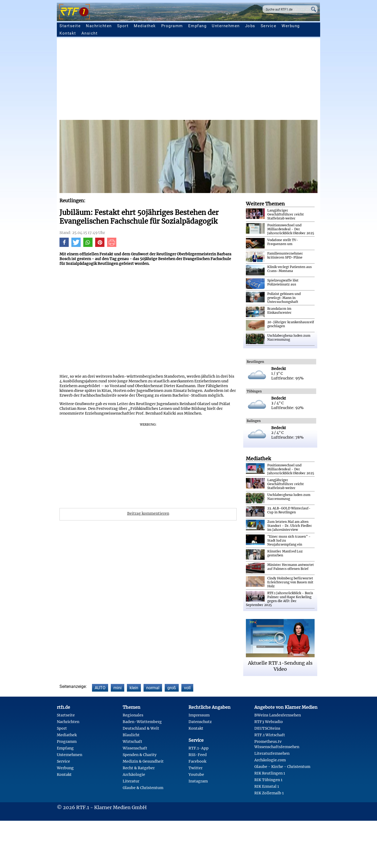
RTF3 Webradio (269, 722)
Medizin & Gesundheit (143, 761)
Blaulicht (131, 735)
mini (118, 688)
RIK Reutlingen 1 (270, 773)
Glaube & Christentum (143, 788)
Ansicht (90, 33)
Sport (123, 26)
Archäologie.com (270, 760)
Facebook (197, 761)
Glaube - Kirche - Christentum (282, 767)
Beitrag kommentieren (148, 513)
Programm (172, 26)
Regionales (133, 715)
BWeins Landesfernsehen (278, 715)
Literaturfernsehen (272, 753)
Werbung (291, 26)
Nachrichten (99, 26)
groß (172, 688)
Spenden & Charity (140, 755)
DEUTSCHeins (267, 728)
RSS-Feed (198, 755)
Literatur (131, 781)
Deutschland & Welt (141, 728)
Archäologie (134, 775)
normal (153, 688)
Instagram (198, 781)
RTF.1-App (199, 748)
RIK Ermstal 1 (267, 786)
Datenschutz (200, 722)
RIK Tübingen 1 (268, 780)
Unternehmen (226, 26)
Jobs (250, 26)
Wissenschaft (135, 748)
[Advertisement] (218, 80)
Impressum (199, 715)
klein (134, 688)
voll (187, 688)
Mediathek (145, 26)
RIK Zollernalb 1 (269, 793)
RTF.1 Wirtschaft (270, 735)
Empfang (197, 26)
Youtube (196, 775)
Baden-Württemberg (142, 722)
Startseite (70, 26)
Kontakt (68, 33)
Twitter (196, 768)
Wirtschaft (132, 742)
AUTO (100, 688)
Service (269, 26)
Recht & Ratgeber (139, 768)
